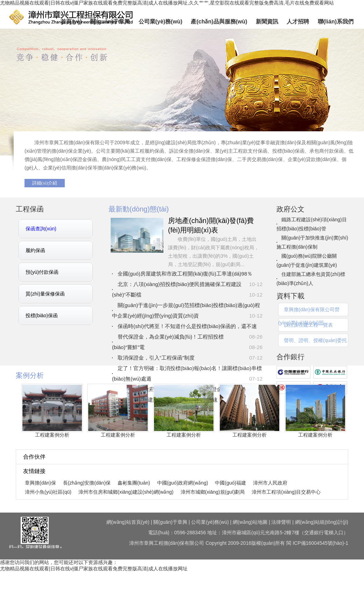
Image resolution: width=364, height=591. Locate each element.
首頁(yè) (71, 22)
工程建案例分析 (52, 435)
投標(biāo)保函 (42, 315)
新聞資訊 (267, 22)
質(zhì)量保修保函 (45, 294)
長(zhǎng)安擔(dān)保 (87, 483)
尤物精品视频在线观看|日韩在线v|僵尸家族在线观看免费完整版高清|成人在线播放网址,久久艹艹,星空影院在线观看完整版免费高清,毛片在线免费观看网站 (167, 3)
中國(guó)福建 (230, 483)
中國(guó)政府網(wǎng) (183, 483)
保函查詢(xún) (41, 229)
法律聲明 (281, 522)
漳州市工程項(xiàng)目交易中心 (286, 492)
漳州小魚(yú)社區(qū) (48, 492)
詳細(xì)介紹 (45, 183)
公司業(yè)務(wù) (160, 22)
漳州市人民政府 (270, 483)
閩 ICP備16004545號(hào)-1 (317, 543)
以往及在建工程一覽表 (308, 325)
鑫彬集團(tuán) (134, 483)
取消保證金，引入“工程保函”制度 (156, 358)
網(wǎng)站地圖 (250, 522)
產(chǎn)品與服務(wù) (219, 22)
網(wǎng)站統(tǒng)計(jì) (322, 522)
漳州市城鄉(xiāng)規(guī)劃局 (213, 492)
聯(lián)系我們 (336, 22)
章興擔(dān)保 (182, 92)
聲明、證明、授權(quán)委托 (315, 340)
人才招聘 (298, 22)
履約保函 (35, 250)
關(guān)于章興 (110, 22)
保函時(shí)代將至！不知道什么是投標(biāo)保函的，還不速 (187, 326)
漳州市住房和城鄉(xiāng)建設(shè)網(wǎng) (126, 492)
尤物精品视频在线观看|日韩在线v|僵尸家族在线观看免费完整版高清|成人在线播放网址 (94, 569)
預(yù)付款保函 (42, 272)
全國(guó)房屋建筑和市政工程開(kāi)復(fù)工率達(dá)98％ (185, 274)
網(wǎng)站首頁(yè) (128, 522)
